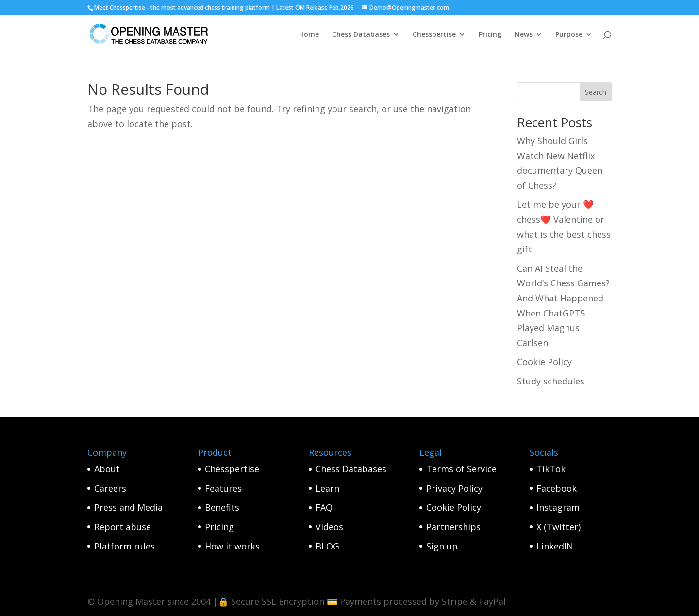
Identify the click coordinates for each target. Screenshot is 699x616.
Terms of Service (461, 469)
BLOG (327, 546)
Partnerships (453, 527)
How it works (232, 546)
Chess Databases (361, 35)
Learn (327, 488)
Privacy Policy (454, 488)
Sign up (442, 546)
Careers (110, 488)
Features (223, 488)
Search (596, 92)
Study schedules (551, 381)
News (524, 35)
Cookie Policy (544, 362)
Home (309, 35)
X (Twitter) (558, 527)
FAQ (324, 507)
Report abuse (123, 527)
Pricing (490, 35)
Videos (329, 527)
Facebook (557, 488)
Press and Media (128, 507)
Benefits (222, 507)
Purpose (569, 35)
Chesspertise (434, 35)
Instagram (558, 507)
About (107, 469)
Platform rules (125, 546)
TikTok (551, 469)
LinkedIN (555, 546)
